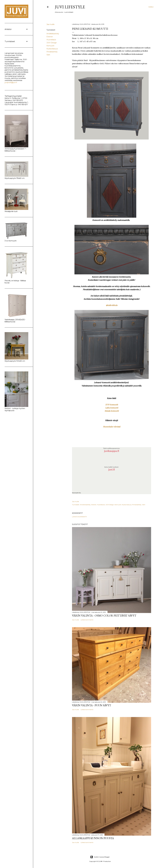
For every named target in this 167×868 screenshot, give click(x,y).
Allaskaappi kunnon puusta (93, 838)
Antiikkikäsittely (53, 34)
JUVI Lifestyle (70, 7)
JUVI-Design (52, 43)
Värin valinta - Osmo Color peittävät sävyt (104, 615)
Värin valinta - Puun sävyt (92, 705)
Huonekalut (51, 40)
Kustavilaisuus (52, 49)
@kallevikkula (112, 305)
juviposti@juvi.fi (11, 82)
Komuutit (50, 46)
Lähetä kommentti (79, 517)
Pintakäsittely (52, 52)
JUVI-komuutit (112, 405)
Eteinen (50, 37)
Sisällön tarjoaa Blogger (100, 857)
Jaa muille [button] (51, 24)
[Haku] (151, 7)
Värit (48, 55)
